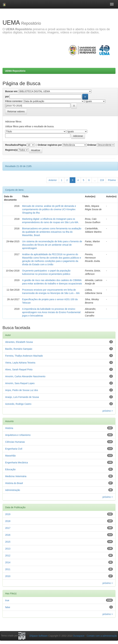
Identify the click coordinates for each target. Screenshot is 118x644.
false (8, 607)
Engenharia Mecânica (16, 463)
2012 (8, 556)
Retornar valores (16, 111)
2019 (8, 514)
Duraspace (79, 636)
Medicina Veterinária (16, 476)
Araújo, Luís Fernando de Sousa (22, 397)
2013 (8, 549)
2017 (8, 528)
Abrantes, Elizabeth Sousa (19, 342)
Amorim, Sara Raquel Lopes (20, 383)
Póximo (112, 180)
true (7, 600)
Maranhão (10, 456)
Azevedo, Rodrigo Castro (18, 404)
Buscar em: (12, 91)
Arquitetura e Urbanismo (18, 435)
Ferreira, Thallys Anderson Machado (24, 356)
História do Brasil (14, 483)
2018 (8, 521)
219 (102, 180)
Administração (13, 490)
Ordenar (92, 145)
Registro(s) (11, 150)
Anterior (53, 180)
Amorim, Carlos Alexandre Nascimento (25, 376)
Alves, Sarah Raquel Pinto (19, 370)
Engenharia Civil (14, 449)
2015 (8, 542)
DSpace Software (39, 636)
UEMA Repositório (15, 71)
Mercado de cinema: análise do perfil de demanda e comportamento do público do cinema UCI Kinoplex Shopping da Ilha (49, 209)
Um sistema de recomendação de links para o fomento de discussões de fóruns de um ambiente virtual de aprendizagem (52, 245)
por (7, 97)
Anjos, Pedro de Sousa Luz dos (22, 390)
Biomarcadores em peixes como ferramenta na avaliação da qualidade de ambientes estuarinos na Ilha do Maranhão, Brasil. (52, 232)
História (9, 428)
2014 (8, 562)
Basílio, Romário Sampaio (19, 349)
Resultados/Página (16, 145)
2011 (8, 569)
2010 (8, 576)
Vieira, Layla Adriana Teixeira (20, 363)
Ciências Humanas (15, 442)
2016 (8, 535)
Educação (10, 469)
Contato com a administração (102, 636)
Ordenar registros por (50, 145)
